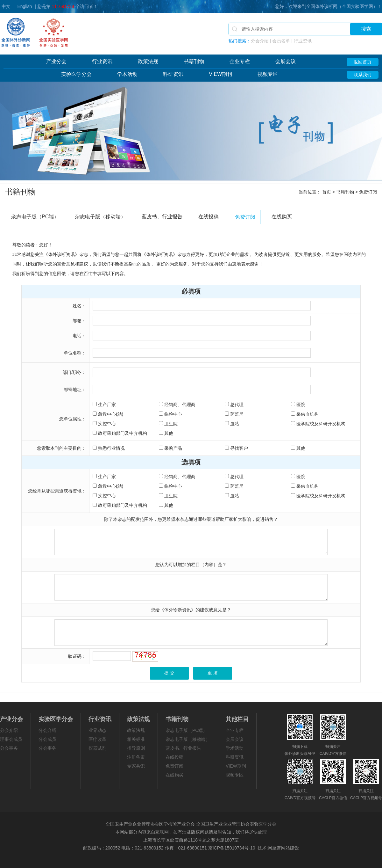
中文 (6, 6)
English (25, 6)
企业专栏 (240, 61)
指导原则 (136, 748)
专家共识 (136, 766)
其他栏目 (237, 719)
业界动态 (97, 730)
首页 (327, 192)
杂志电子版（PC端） (35, 217)
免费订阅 (245, 217)
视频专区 (268, 74)
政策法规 (148, 61)
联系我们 (363, 75)
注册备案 (136, 757)
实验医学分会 (76, 74)
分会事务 (9, 748)
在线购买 (282, 217)
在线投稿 (209, 217)
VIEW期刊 (220, 74)
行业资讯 (102, 61)
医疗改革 (97, 739)
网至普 (274, 848)
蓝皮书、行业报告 (162, 217)
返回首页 (363, 62)
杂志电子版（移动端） (100, 217)
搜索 (366, 29)
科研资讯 (173, 74)
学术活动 (127, 74)
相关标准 (136, 739)
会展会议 (286, 61)
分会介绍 (9, 730)
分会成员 (47, 739)
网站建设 (290, 848)
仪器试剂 (97, 748)
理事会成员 (11, 739)
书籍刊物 (194, 61)
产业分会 (56, 61)
